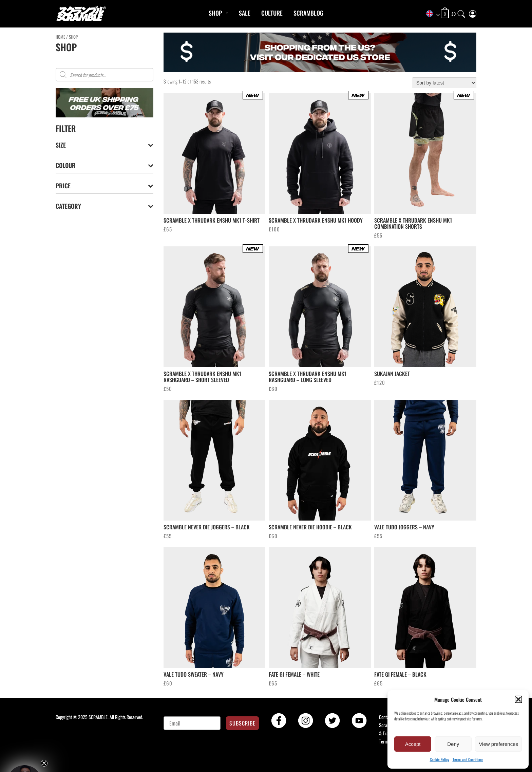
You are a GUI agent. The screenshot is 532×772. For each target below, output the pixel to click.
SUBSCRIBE (242, 723)
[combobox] (431, 14)
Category (104, 206)
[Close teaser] (44, 763)
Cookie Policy (440, 759)
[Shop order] (444, 83)
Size (104, 145)
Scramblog (308, 13)
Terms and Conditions (468, 759)
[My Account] (473, 12)
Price (104, 186)
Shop (215, 13)
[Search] (461, 12)
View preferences (498, 744)
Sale (245, 13)
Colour (104, 165)
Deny (453, 744)
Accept (413, 744)
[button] (518, 699)
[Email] (192, 723)
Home (60, 37)
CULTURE (272, 13)
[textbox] (431, 14)
